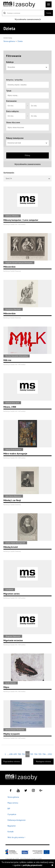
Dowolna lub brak (28, 143)
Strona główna (9, 41)
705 (40, 754)
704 (36, 754)
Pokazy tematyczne (15, 138)
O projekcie (12, 814)
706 (44, 754)
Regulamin (12, 826)
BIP (9, 809)
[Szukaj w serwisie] (23, 13)
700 (19, 754)
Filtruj (28, 155)
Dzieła (20, 41)
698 (11, 754)
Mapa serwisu (13, 803)
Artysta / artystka (14, 80)
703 (32, 754)
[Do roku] (39, 106)
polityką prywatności (32, 865)
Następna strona (43, 762)
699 (15, 754)
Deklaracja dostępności (17, 820)
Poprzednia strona (12, 762)
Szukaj (49, 13)
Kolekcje (10, 62)
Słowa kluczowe (13, 122)
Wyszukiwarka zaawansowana (27, 19)
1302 (50, 754)
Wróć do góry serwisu (16, 838)
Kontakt (11, 832)
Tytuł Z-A (28, 178)
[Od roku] (16, 106)
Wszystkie (28, 67)
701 (23, 754)
